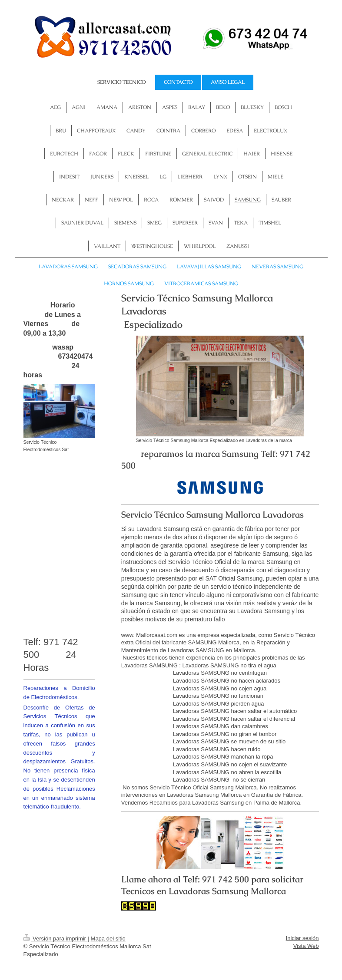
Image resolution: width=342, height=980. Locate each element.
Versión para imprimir (56, 939)
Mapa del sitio (108, 939)
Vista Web (306, 946)
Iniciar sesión (302, 938)
